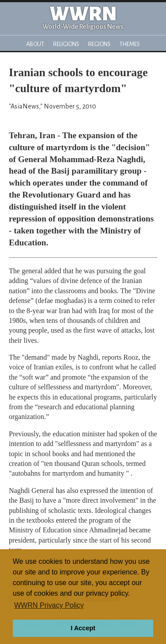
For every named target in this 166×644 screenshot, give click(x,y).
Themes (130, 44)
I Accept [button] (83, 628)
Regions (99, 44)
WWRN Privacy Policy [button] (49, 605)
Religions (66, 44)
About (35, 44)
